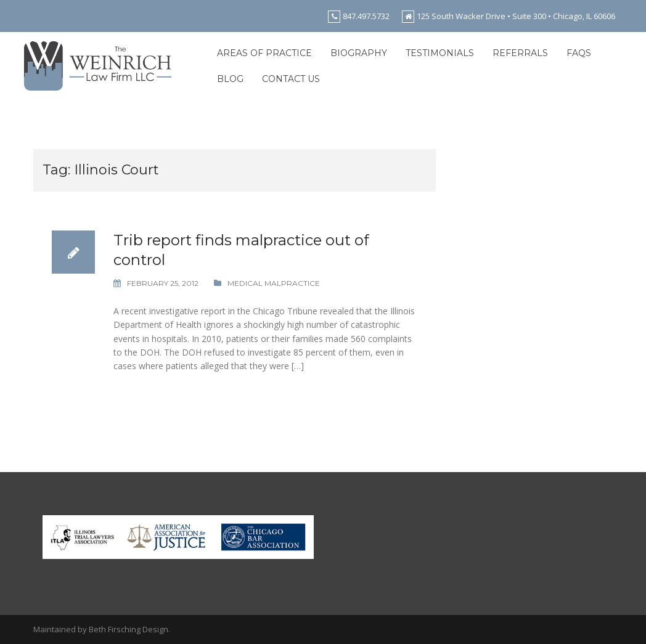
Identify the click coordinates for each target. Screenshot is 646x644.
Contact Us (291, 79)
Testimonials (440, 53)
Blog (230, 79)
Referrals (520, 53)
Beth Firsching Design (129, 629)
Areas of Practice (264, 53)
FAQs (579, 53)
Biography (359, 53)
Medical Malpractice (274, 283)
